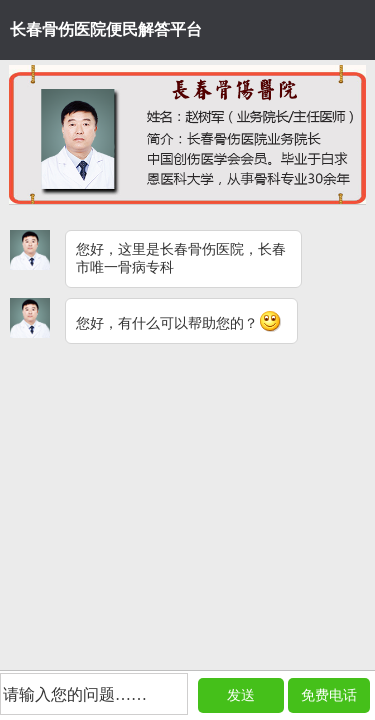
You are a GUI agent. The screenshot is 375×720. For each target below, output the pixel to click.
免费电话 (329, 695)
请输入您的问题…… (75, 694)
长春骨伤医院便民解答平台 (106, 29)
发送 (241, 695)
